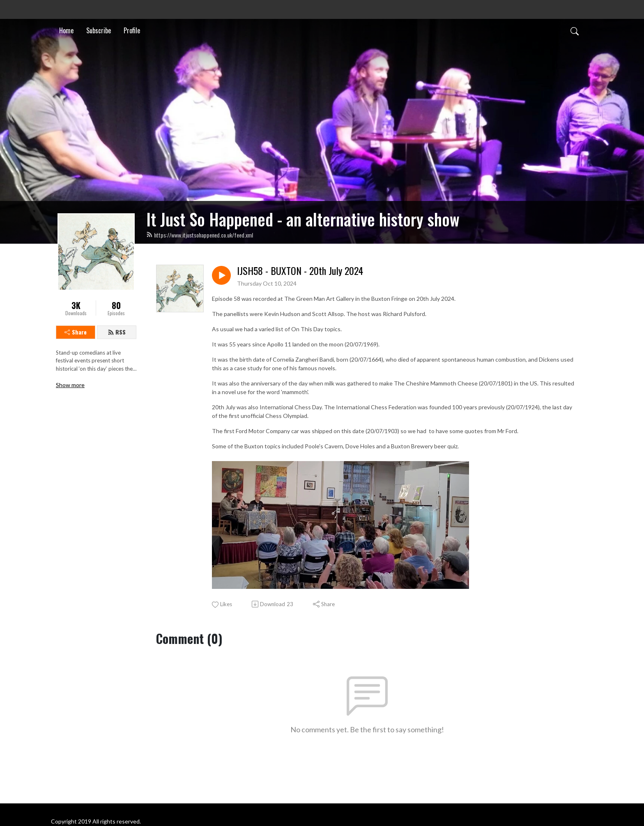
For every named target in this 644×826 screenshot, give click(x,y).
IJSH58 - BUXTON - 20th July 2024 (300, 271)
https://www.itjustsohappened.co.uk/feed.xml (200, 235)
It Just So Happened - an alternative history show (303, 219)
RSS (117, 332)
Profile (132, 30)
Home (66, 30)
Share (76, 332)
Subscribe (99, 30)
